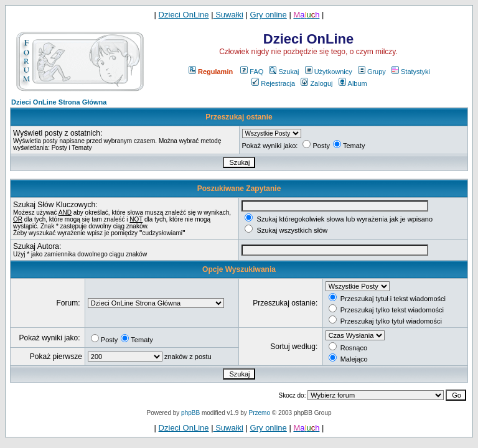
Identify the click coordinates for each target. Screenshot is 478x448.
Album (353, 83)
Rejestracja (273, 83)
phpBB (190, 413)
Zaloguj (316, 83)
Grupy (372, 72)
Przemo (260, 413)
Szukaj (284, 72)
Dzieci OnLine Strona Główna (59, 102)
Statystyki (411, 72)
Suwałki (228, 15)
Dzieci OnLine (184, 15)
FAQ (252, 72)
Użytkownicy (329, 72)
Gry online (269, 15)
